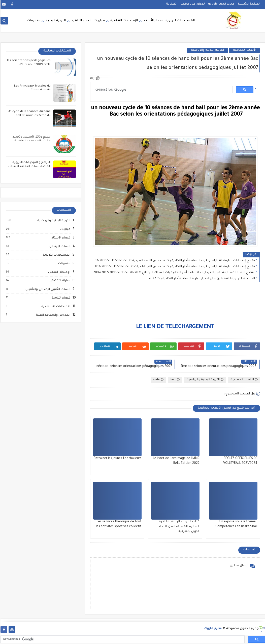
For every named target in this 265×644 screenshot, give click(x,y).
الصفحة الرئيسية (249, 4)
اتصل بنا (171, 4)
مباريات (99, 21)
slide (158, 380)
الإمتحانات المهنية (124, 21)
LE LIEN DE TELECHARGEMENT (175, 327)
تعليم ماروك (213, 629)
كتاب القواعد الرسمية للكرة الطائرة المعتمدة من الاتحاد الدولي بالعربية (178, 527)
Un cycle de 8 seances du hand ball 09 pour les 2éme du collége (29, 116)
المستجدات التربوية (180, 21)
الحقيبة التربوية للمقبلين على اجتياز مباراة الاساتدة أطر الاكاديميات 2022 (201, 279)
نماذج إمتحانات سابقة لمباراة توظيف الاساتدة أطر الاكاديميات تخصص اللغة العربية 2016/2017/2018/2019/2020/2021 (173, 261)
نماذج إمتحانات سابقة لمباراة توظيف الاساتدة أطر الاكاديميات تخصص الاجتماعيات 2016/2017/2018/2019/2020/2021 (173, 267)
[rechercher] (162, 90)
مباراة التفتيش (59, 281)
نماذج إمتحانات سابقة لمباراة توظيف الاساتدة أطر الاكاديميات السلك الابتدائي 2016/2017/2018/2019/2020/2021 (174, 273)
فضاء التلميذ (81, 21)
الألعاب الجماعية (244, 50)
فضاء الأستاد (153, 21)
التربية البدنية (55, 21)
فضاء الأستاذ (60, 238)
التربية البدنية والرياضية (207, 50)
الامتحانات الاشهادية (55, 307)
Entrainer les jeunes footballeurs (117, 459)
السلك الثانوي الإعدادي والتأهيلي (47, 289)
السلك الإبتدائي (59, 247)
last (175, 380)
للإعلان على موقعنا (192, 4)
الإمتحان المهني (58, 272)
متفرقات (33, 21)
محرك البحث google (221, 4)
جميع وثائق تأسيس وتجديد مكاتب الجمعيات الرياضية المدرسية (31, 141)
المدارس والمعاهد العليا (52, 315)
